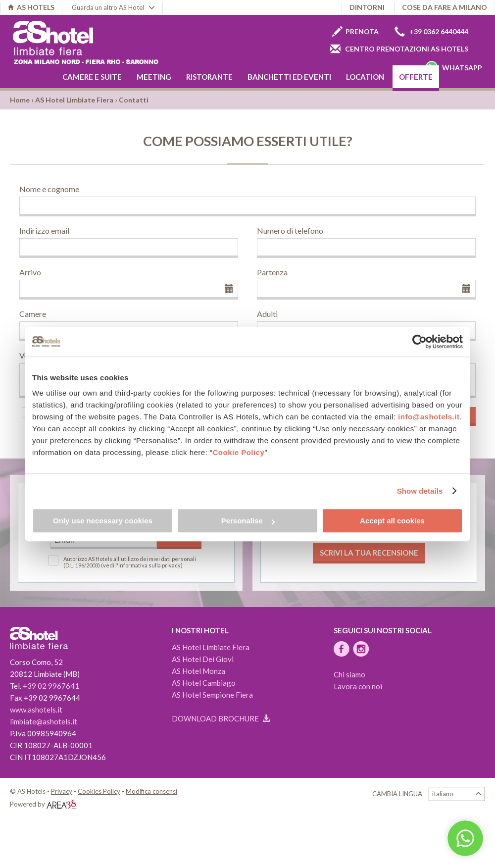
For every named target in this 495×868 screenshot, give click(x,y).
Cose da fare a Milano (445, 7)
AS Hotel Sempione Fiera (212, 695)
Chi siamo (349, 674)
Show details (420, 491)
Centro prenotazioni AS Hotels (399, 49)
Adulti (267, 314)
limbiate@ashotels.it (44, 721)
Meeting (154, 77)
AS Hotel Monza (198, 671)
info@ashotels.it (429, 417)
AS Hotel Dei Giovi (203, 659)
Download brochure (221, 718)
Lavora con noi (358, 686)
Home (20, 100)
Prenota (355, 31)
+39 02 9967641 (51, 686)
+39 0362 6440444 (431, 31)
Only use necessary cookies (103, 521)
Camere (33, 314)
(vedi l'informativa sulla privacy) (142, 565)
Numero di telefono (290, 230)
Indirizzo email (44, 230)
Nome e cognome (49, 189)
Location (365, 77)
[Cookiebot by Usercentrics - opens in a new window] (420, 342)
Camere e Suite (92, 77)
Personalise (248, 521)
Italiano (457, 794)
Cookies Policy (99, 791)
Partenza (272, 272)
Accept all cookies (392, 521)
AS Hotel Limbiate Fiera (74, 100)
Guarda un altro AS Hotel (113, 7)
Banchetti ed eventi (289, 77)
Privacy (62, 791)
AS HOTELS (31, 7)
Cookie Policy (239, 452)
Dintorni (367, 7)
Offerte (416, 77)
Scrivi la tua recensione (369, 553)
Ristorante (209, 77)
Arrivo (30, 272)
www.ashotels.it (36, 710)
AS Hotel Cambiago (204, 683)
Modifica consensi (151, 791)
